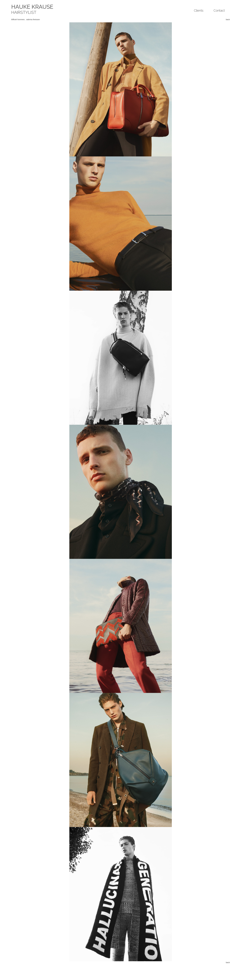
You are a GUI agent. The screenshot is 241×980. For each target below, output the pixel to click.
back (228, 19)
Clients (199, 10)
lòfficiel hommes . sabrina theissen (26, 19)
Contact (219, 10)
